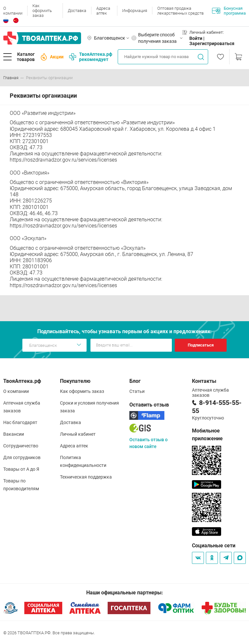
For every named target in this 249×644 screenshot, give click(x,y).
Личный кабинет (78, 434)
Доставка (77, 11)
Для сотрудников (22, 457)
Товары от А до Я (21, 469)
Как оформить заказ (42, 11)
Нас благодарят (20, 422)
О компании (13, 11)
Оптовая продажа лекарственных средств (180, 11)
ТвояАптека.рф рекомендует (91, 57)
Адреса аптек (103, 11)
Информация (135, 11)
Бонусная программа (229, 11)
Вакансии (14, 434)
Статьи (137, 391)
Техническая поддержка (86, 477)
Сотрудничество (21, 446)
